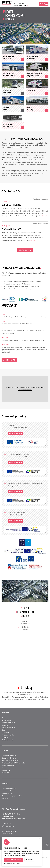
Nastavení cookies (8, 740)
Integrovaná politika (8, 728)
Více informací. (20, 855)
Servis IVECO (6, 770)
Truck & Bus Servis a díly (10, 761)
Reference (5, 725)
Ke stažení (5, 733)
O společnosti (6, 720)
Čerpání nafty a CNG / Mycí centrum (14, 763)
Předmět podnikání (8, 723)
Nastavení (29, 860)
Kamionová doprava (9, 758)
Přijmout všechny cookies (13, 860)
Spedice (4, 768)
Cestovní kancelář (8, 766)
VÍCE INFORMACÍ (9, 360)
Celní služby (6, 773)
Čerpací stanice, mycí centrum (12, 796)
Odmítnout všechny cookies (12, 864)
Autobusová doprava (9, 756)
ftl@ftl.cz (26, 630)
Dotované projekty (8, 735)
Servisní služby (7, 794)
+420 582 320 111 (26, 627)
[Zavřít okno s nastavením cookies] (39, 839)
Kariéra (4, 730)
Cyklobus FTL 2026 (11, 205)
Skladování (5, 798)
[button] (14, 42)
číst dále (44, 216)
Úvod (3, 718)
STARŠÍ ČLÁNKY (25, 250)
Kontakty (5, 738)
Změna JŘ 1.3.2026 (11, 230)
